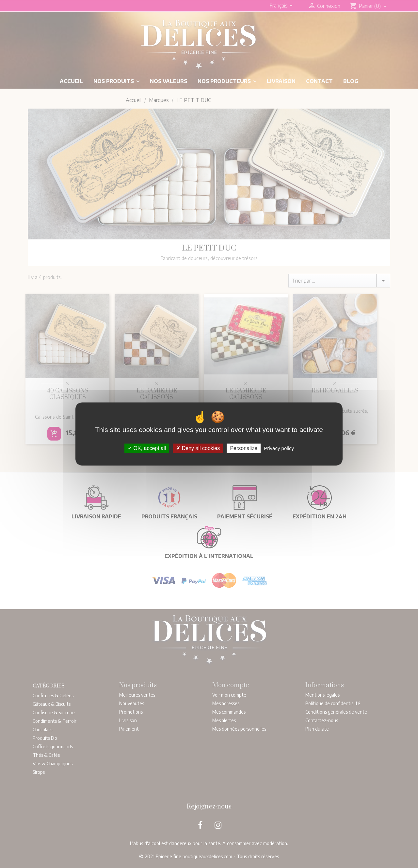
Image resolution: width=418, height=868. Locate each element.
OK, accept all (147, 448)
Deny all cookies (198, 448)
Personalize (244, 448)
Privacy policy (279, 448)
